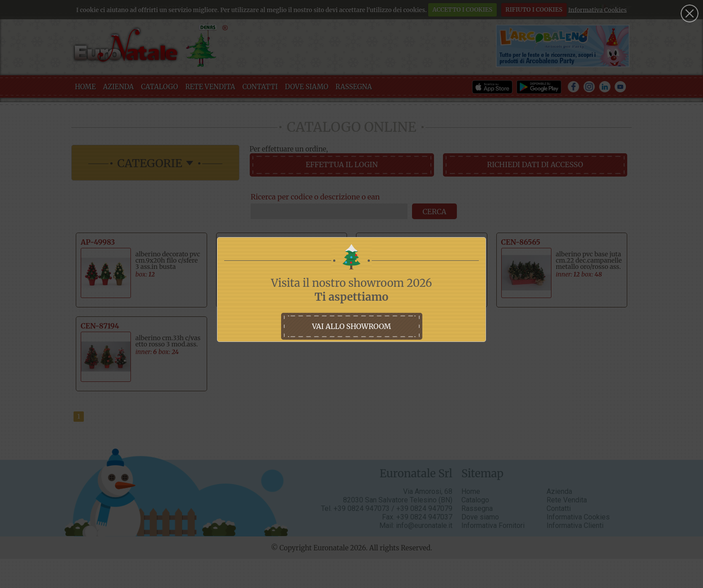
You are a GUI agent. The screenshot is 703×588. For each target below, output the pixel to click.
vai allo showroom (351, 326)
